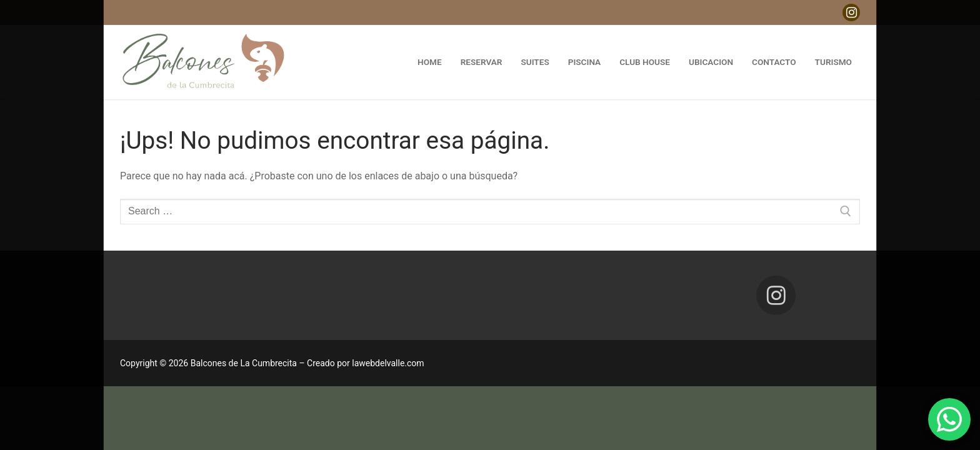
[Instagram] (851, 12)
